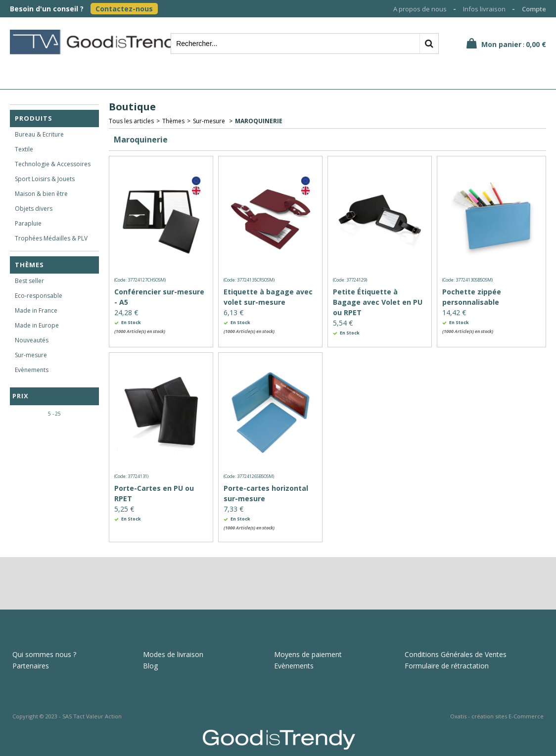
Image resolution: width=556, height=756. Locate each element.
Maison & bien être (41, 194)
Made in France (36, 310)
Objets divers (34, 209)
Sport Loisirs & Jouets (45, 179)
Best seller (29, 281)
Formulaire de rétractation (447, 666)
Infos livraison (484, 9)
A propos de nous (420, 9)
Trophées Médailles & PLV (51, 238)
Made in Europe (37, 325)
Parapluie (28, 223)
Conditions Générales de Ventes (456, 654)
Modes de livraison (173, 654)
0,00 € (536, 44)
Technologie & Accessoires (53, 164)
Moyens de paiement (308, 654)
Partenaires (31, 666)
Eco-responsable (39, 296)
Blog (150, 666)
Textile (24, 149)
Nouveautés (32, 340)
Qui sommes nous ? (44, 654)
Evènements (32, 370)
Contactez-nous (124, 9)
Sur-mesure (31, 355)
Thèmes (29, 265)
